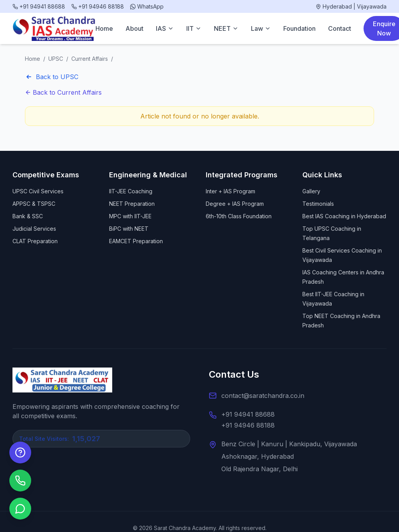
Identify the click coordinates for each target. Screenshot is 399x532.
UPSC (56, 59)
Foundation (299, 28)
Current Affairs (90, 59)
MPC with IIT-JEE (130, 216)
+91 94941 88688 (248, 414)
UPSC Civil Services (38, 191)
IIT (194, 28)
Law (261, 28)
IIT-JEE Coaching (131, 191)
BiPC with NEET (129, 229)
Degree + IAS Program (235, 204)
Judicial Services (34, 229)
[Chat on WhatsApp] (20, 509)
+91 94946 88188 (248, 425)
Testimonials (318, 204)
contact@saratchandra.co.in (263, 396)
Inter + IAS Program (230, 191)
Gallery (311, 191)
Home (104, 28)
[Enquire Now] (20, 452)
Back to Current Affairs (63, 92)
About (134, 28)
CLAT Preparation (35, 241)
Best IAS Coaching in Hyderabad (344, 216)
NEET (226, 28)
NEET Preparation (132, 204)
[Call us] (20, 481)
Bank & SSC (28, 216)
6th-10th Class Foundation (239, 216)
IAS (165, 28)
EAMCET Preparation (136, 241)
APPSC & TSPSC (34, 204)
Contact (340, 28)
